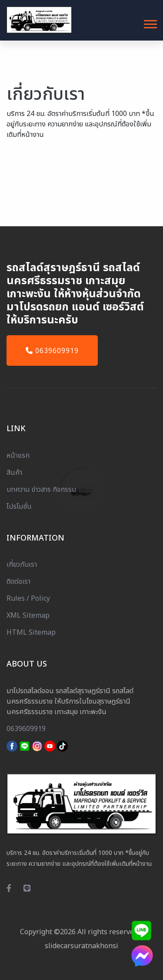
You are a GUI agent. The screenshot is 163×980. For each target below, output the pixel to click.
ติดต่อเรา (18, 582)
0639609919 (52, 351)
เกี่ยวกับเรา (22, 565)
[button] (150, 22)
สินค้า (14, 473)
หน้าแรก (18, 456)
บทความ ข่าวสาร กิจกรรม (41, 490)
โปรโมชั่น (19, 507)
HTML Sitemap (31, 633)
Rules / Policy (28, 599)
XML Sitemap (28, 616)
